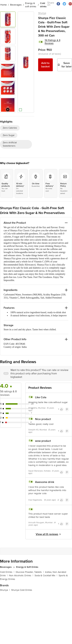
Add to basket (46, 65)
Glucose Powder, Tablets (30, 572)
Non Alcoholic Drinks (21, 575)
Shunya (42, 13)
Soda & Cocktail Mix (46, 575)
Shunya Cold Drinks (22, 590)
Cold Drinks (7, 572)
